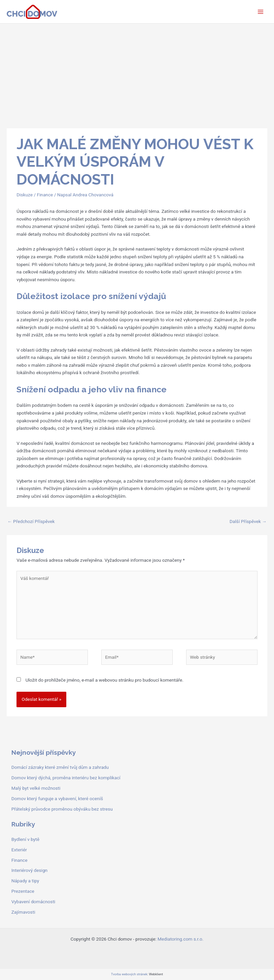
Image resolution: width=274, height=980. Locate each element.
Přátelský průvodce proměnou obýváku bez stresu (62, 809)
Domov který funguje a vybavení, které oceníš (57, 798)
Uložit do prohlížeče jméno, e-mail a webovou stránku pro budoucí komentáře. (105, 680)
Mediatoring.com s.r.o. (180, 939)
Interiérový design (29, 870)
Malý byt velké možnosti (36, 788)
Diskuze (25, 195)
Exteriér (19, 850)
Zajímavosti (23, 912)
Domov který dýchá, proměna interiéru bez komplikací (66, 778)
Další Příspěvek (248, 521)
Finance (45, 195)
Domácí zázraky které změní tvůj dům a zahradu (60, 767)
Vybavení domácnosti (33, 902)
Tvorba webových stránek (129, 974)
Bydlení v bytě (25, 839)
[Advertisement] (137, 74)
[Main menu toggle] (261, 12)
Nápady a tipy (25, 881)
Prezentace (23, 891)
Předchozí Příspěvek (31, 521)
